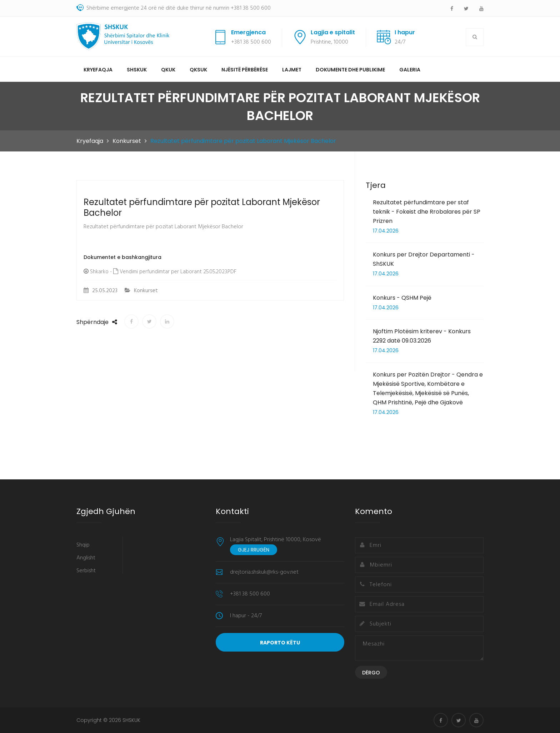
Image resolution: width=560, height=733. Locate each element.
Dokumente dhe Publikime (350, 70)
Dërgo (371, 673)
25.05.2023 (101, 291)
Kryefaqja (98, 70)
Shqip (83, 545)
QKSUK (198, 70)
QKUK (168, 70)
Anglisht (86, 558)
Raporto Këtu (280, 643)
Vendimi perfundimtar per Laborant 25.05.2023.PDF (177, 272)
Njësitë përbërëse (245, 70)
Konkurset (127, 141)
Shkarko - (101, 272)
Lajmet (292, 70)
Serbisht (86, 571)
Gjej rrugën (254, 550)
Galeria (410, 70)
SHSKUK (137, 70)
